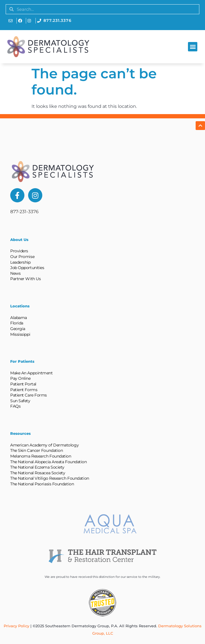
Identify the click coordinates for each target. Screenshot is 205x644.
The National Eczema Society (37, 467)
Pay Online (20, 378)
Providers (19, 251)
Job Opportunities (27, 268)
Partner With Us (25, 279)
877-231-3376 (24, 212)
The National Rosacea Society (38, 473)
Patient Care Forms (29, 395)
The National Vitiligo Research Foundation (50, 478)
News (15, 273)
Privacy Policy (16, 626)
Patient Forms (24, 390)
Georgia (18, 329)
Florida (17, 323)
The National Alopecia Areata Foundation (48, 462)
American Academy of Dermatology (44, 445)
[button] (193, 47)
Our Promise (22, 257)
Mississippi (20, 334)
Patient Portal (23, 384)
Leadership (20, 262)
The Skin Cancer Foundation (36, 450)
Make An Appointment (31, 373)
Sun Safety (20, 401)
